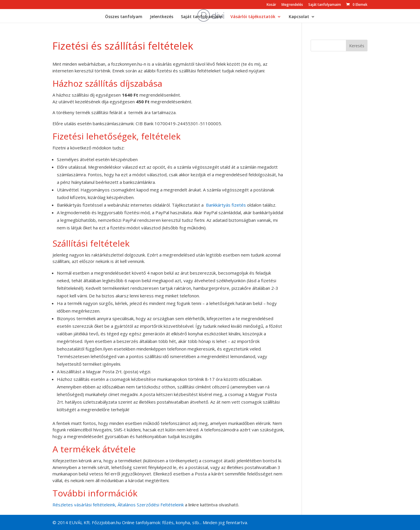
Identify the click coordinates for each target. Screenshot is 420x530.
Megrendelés (292, 5)
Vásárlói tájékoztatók (253, 17)
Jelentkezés (162, 17)
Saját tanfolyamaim (325, 5)
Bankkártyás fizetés (226, 205)
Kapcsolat (299, 17)
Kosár (271, 5)
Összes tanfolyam (124, 17)
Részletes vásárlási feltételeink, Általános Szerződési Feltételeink (118, 505)
